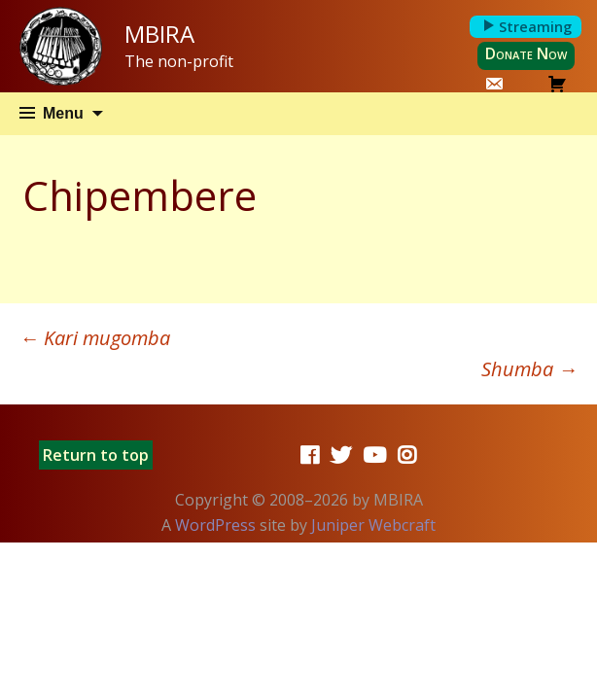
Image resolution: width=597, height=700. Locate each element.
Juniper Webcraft (373, 525)
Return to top (96, 455)
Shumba (529, 369)
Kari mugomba (95, 338)
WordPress (215, 525)
